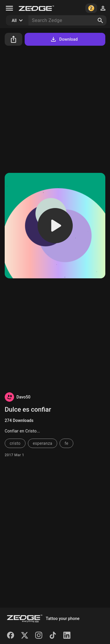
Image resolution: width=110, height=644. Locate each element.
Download (64, 39)
